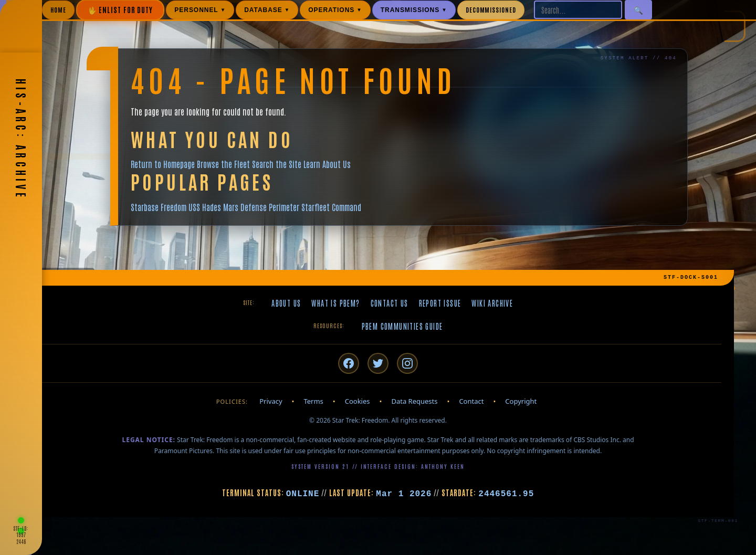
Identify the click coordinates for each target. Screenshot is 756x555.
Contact (471, 401)
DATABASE (267, 10)
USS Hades (205, 207)
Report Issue (440, 303)
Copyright (521, 401)
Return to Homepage (163, 164)
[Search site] (578, 10)
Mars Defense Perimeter (261, 207)
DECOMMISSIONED (491, 9)
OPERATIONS (335, 10)
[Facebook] (349, 363)
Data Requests (414, 401)
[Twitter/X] (378, 363)
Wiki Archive (492, 303)
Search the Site (277, 164)
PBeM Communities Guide (402, 326)
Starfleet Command (331, 207)
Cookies (358, 401)
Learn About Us (327, 164)
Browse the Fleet (223, 164)
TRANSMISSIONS (414, 10)
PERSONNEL (200, 10)
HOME (58, 9)
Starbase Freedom (159, 207)
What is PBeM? (335, 303)
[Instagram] (407, 363)
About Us (286, 303)
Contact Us (390, 303)
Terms (313, 401)
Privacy (271, 401)
